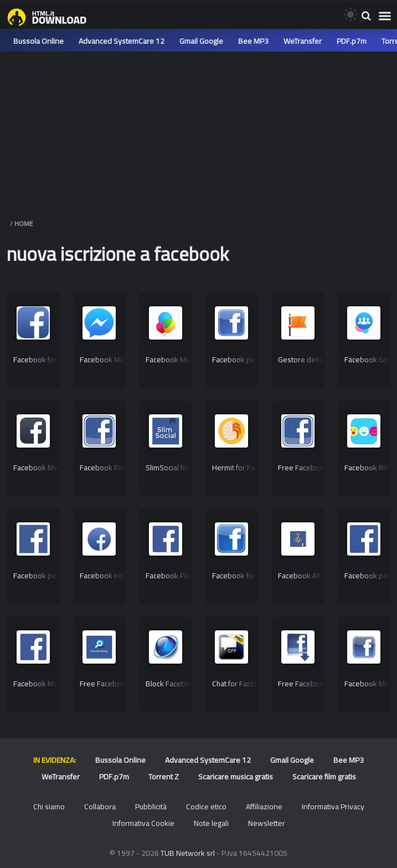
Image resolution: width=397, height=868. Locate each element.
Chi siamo (49, 807)
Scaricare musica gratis (236, 777)
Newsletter (267, 823)
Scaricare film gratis (324, 777)
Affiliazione (264, 807)
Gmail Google (201, 41)
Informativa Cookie (143, 823)
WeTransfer (303, 41)
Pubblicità (151, 807)
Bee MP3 (253, 41)
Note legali (211, 823)
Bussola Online (38, 41)
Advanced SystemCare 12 (122, 41)
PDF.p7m (352, 41)
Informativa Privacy (333, 807)
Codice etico (206, 807)
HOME (24, 224)
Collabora (100, 807)
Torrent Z (164, 777)
